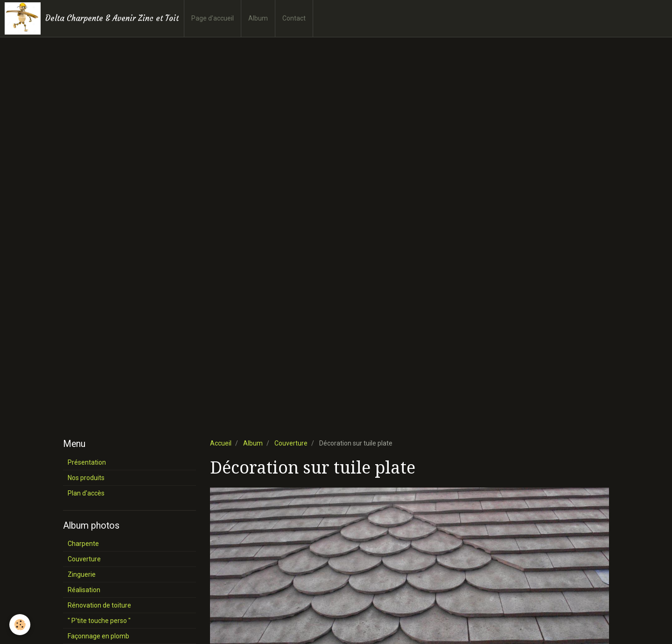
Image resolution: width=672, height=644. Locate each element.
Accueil (221, 443)
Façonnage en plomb (98, 636)
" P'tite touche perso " (99, 621)
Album (258, 18)
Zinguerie (82, 574)
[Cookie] (20, 625)
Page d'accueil (213, 18)
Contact (294, 18)
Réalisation (84, 590)
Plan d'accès (86, 493)
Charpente (83, 544)
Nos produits (86, 478)
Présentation (87, 462)
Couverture (291, 443)
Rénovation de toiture (99, 605)
